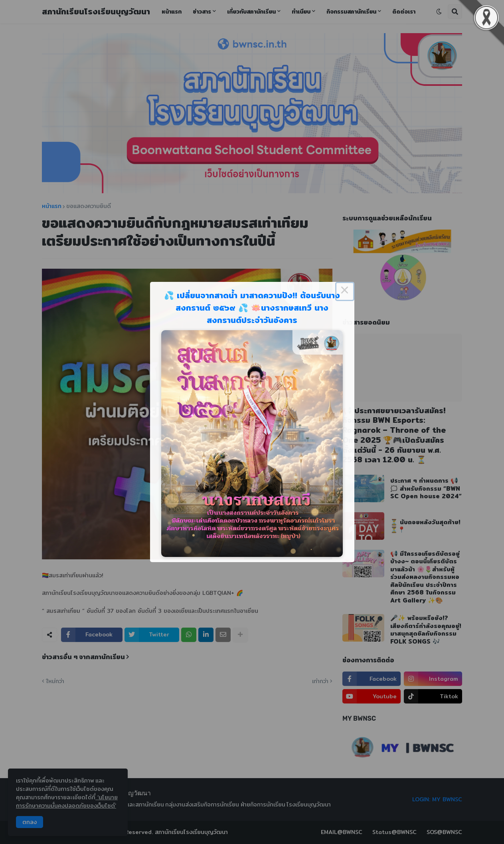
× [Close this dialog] (345, 291)
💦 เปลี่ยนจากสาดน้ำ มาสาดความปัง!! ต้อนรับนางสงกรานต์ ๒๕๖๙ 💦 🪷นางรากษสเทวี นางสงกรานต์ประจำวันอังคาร (252, 308)
